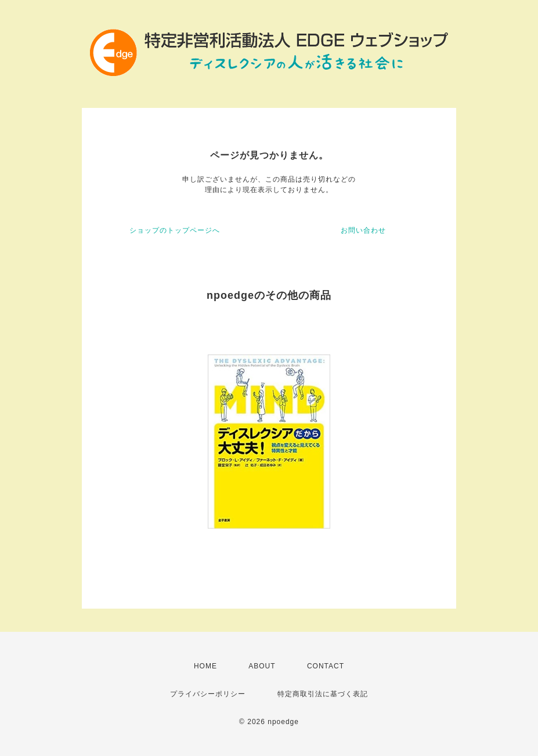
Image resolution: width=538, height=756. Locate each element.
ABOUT (262, 666)
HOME (205, 666)
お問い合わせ (363, 230)
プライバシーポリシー (208, 694)
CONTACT (326, 666)
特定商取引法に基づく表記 (323, 694)
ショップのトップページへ (175, 230)
